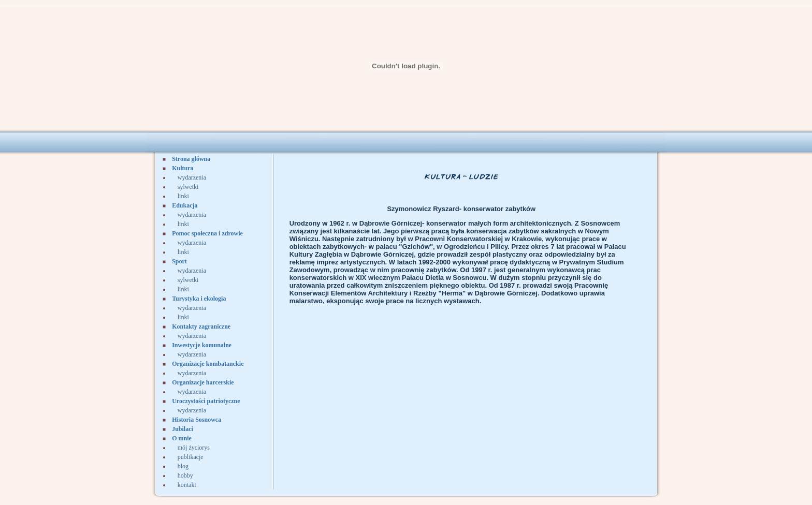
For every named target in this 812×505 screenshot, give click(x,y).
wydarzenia (192, 177)
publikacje (191, 457)
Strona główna (191, 159)
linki (183, 196)
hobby (185, 476)
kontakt (187, 485)
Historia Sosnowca (197, 420)
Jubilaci (183, 429)
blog (183, 466)
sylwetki (188, 187)
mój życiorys (194, 448)
